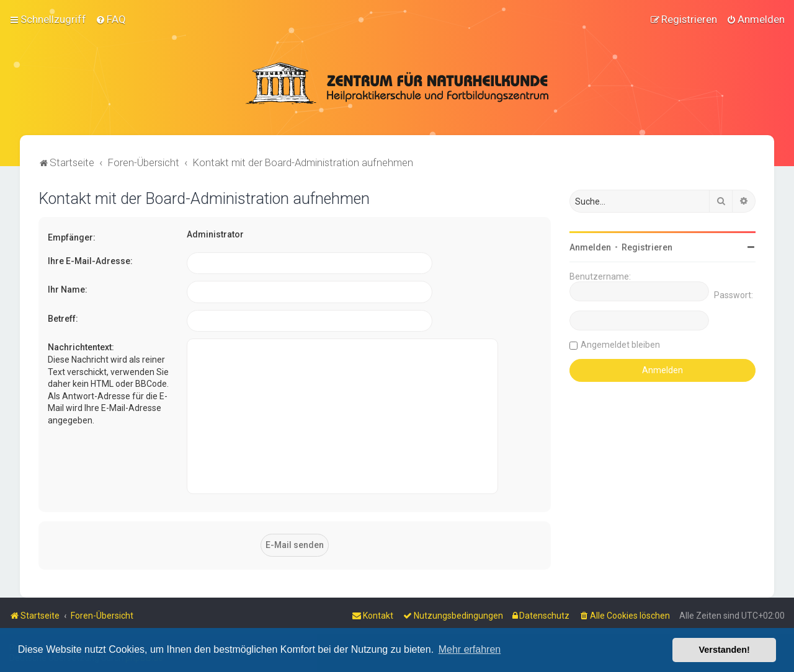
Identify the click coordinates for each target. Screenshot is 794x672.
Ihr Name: (68, 290)
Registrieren (647, 247)
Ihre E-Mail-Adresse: (90, 260)
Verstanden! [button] (725, 650)
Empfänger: (72, 237)
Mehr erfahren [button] (470, 649)
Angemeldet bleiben (620, 345)
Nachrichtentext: (81, 347)
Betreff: (63, 318)
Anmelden (590, 247)
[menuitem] (111, 19)
